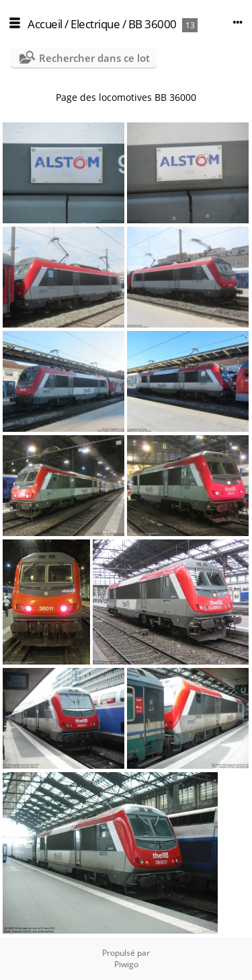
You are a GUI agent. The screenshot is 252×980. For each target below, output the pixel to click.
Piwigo (126, 964)
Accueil (45, 24)
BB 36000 (153, 24)
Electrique (95, 24)
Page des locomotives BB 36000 (126, 97)
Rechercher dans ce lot (94, 58)
